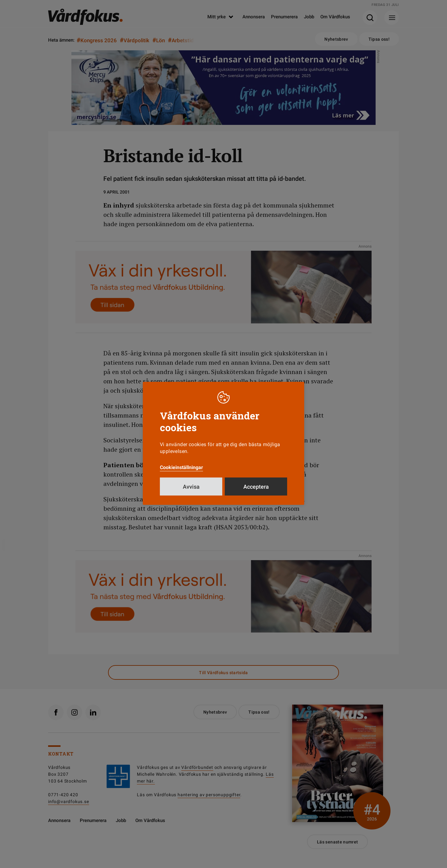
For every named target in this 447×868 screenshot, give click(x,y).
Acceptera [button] (256, 487)
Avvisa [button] (191, 487)
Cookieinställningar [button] (181, 467)
